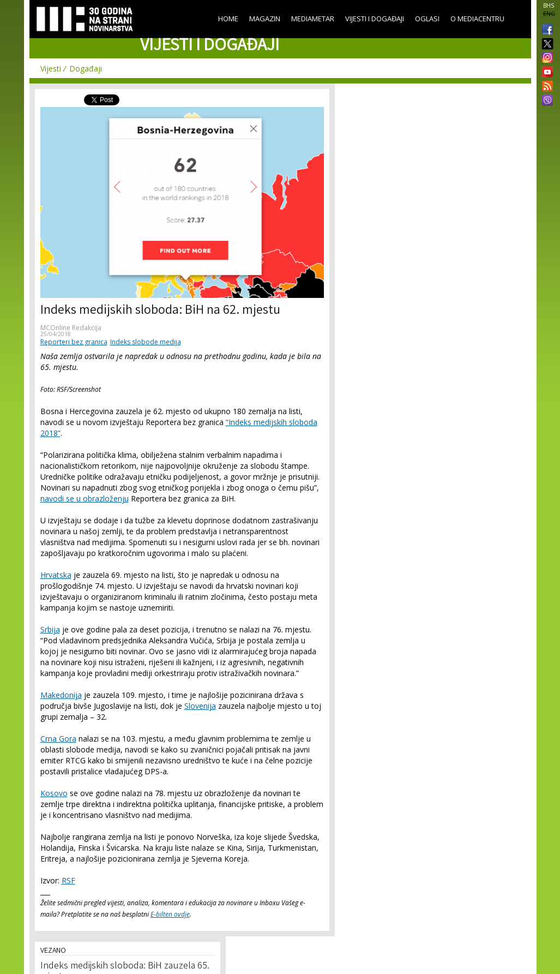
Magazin (265, 19)
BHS (549, 5)
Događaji (86, 68)
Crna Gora (58, 739)
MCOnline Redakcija (71, 328)
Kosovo (54, 793)
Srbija (50, 629)
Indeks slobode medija (146, 342)
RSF (68, 880)
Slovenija (200, 706)
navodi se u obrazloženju (85, 498)
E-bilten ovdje (170, 914)
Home (228, 19)
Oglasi (427, 19)
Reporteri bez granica (74, 342)
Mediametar (313, 19)
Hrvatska (56, 575)
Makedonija (61, 695)
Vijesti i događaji (375, 19)
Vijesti (51, 68)
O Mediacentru (477, 19)
